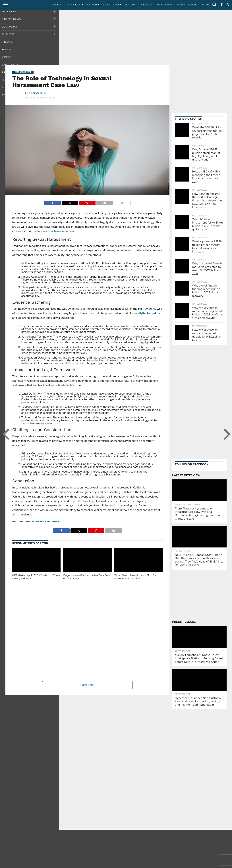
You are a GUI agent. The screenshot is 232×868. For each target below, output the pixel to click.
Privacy (196, 865)
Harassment (53, 522)
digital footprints (149, 313)
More (205, 5)
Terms (208, 865)
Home (57, 5)
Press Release (187, 5)
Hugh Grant (35, 93)
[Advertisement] (116, 37)
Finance (147, 5)
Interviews (165, 5)
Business (38, 522)
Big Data (130, 5)
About (171, 865)
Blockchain (111, 5)
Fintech (92, 5)
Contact (183, 865)
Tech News (73, 5)
